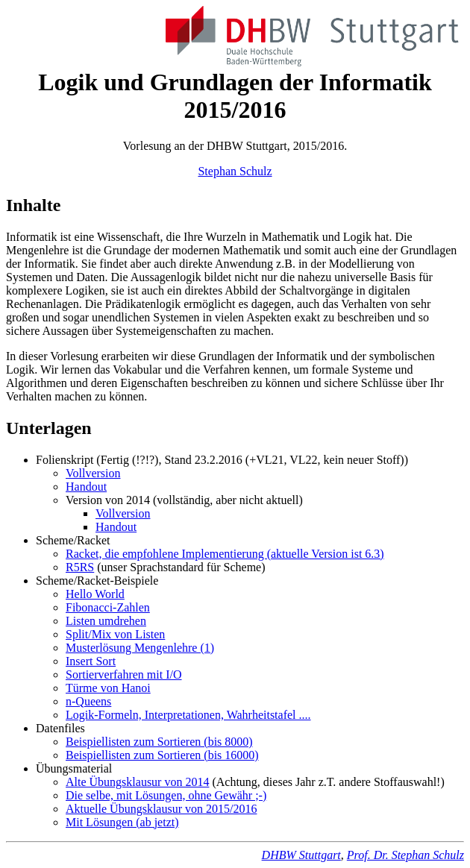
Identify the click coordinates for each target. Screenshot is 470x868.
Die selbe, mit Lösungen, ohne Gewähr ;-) (166, 795)
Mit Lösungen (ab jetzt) (122, 822)
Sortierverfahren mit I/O (124, 674)
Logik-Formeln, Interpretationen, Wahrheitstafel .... (188, 715)
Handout (86, 487)
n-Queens (88, 701)
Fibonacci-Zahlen (108, 607)
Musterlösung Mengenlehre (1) (140, 648)
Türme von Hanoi (108, 688)
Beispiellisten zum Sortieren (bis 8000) (159, 742)
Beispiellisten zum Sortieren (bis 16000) (162, 755)
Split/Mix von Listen (115, 634)
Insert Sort (91, 661)
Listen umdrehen (106, 621)
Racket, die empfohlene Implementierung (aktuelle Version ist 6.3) (225, 554)
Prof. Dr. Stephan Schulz (405, 855)
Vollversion (93, 473)
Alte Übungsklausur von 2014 (137, 782)
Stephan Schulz (235, 171)
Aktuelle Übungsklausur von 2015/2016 (161, 809)
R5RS (80, 567)
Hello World (95, 594)
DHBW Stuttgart (301, 855)
